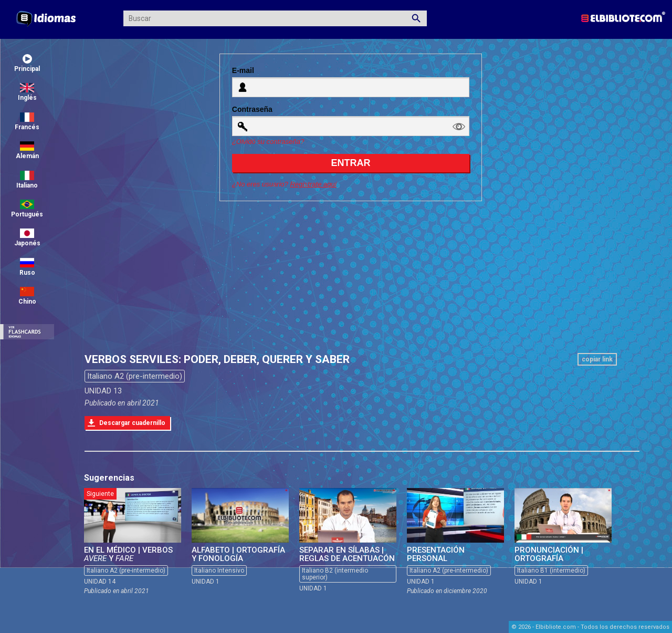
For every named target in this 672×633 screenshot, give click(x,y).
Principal (27, 63)
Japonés (27, 238)
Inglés (27, 92)
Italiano (27, 180)
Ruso (27, 267)
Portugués (27, 209)
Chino (27, 296)
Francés (27, 122)
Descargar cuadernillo (132, 423)
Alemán (27, 151)
